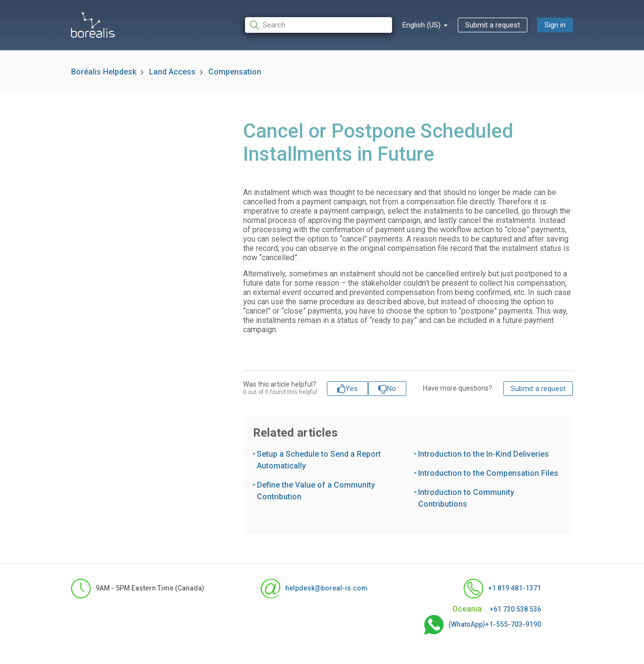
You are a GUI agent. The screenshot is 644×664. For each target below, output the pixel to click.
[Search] (319, 25)
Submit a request (493, 25)
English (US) (422, 25)
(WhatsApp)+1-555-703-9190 (483, 625)
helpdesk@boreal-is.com (314, 589)
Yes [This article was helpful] (352, 389)
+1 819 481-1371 (502, 589)
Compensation (235, 72)
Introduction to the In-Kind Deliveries (483, 454)
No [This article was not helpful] (391, 389)
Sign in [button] (555, 25)
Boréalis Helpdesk (104, 72)
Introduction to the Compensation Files (488, 473)
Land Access (172, 72)
